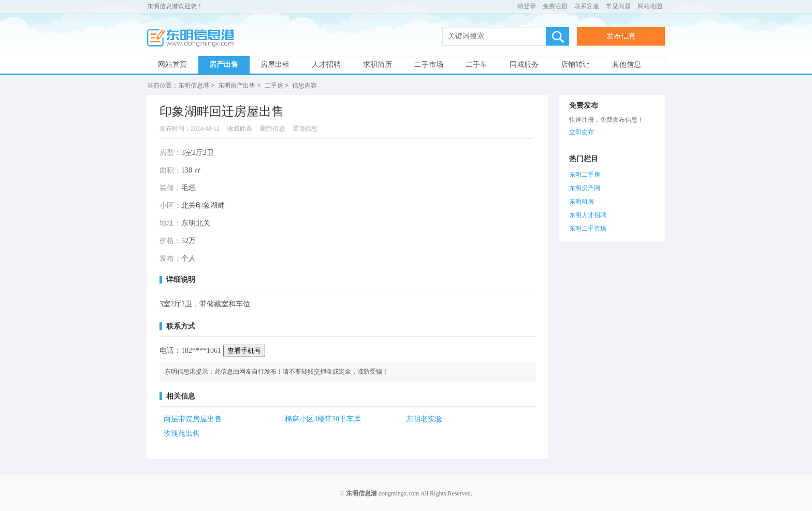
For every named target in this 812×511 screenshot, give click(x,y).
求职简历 (378, 65)
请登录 (527, 6)
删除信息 (272, 128)
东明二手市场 (588, 228)
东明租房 (582, 201)
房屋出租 (275, 65)
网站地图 (650, 6)
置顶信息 (305, 128)
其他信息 (627, 65)
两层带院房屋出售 (193, 418)
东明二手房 (585, 174)
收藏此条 (240, 128)
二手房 (274, 86)
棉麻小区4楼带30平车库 (323, 418)
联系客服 (587, 6)
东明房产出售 (237, 86)
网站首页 (172, 65)
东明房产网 (585, 188)
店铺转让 (575, 65)
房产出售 (224, 65)
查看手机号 (244, 350)
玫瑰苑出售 (182, 433)
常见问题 (618, 6)
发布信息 (621, 36)
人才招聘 (326, 65)
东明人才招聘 (588, 215)
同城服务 (524, 65)
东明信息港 (194, 38)
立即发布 (582, 132)
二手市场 (429, 65)
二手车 (476, 65)
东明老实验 (424, 418)
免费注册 (555, 6)
